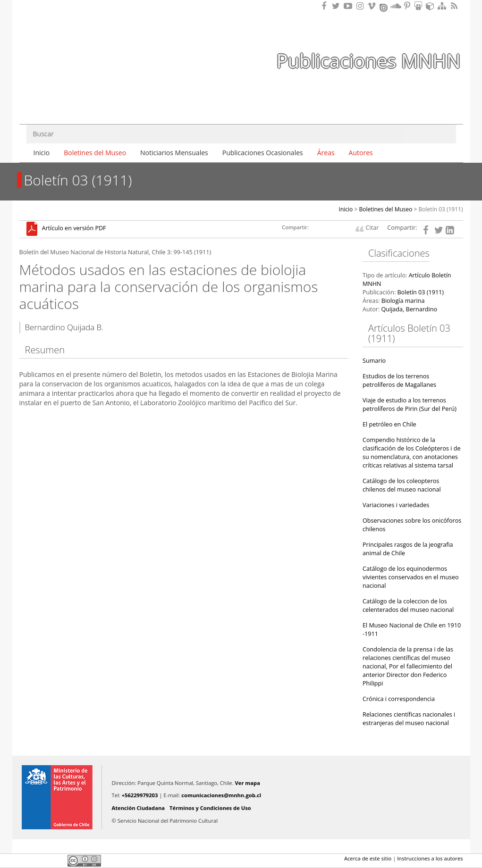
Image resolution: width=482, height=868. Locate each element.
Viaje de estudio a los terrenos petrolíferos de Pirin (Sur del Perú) (410, 405)
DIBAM (73, 99)
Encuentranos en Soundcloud (396, 6)
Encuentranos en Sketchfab (431, 6)
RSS (455, 6)
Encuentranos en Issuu (384, 7)
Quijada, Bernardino (409, 309)
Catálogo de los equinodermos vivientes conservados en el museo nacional (411, 577)
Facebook (25, 860)
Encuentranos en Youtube (349, 6)
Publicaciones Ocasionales (263, 153)
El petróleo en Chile (389, 424)
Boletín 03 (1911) (441, 209)
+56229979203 (140, 795)
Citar (372, 228)
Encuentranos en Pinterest (408, 6)
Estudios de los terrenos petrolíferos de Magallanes (399, 380)
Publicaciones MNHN (368, 61)
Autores (361, 153)
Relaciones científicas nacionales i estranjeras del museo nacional (409, 719)
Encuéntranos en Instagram (361, 6)
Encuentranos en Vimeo (373, 6)
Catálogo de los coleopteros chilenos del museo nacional (402, 485)
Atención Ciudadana (139, 808)
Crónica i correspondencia (399, 699)
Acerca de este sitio (368, 858)
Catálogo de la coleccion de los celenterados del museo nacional (408, 605)
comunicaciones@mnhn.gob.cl (221, 795)
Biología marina (403, 301)
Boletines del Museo (95, 153)
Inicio (42, 153)
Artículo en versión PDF (74, 229)
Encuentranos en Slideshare (420, 6)
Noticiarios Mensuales (174, 153)
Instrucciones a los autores (430, 858)
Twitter (41, 860)
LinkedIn (57, 860)
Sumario (374, 361)
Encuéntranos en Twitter (338, 6)
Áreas (326, 153)
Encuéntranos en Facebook (326, 6)
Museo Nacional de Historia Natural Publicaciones (74, 44)
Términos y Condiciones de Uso (210, 808)
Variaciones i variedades (396, 505)
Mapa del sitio (443, 6)
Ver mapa (248, 783)
